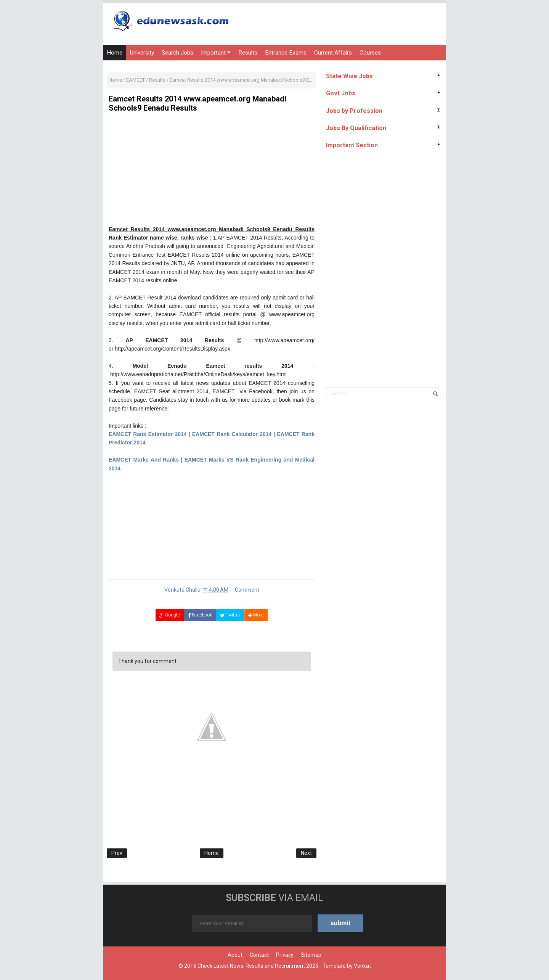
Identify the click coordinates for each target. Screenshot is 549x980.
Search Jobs (177, 53)
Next (306, 853)
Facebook (200, 615)
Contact (259, 955)
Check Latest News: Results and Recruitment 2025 (258, 966)
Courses (370, 53)
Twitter (230, 615)
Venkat (362, 966)
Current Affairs (333, 53)
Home (115, 53)
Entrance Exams (286, 53)
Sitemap (311, 955)
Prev (117, 853)
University (142, 53)
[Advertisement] (212, 172)
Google (170, 615)
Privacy (285, 955)
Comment (247, 590)
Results (248, 53)
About (235, 955)
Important (216, 53)
